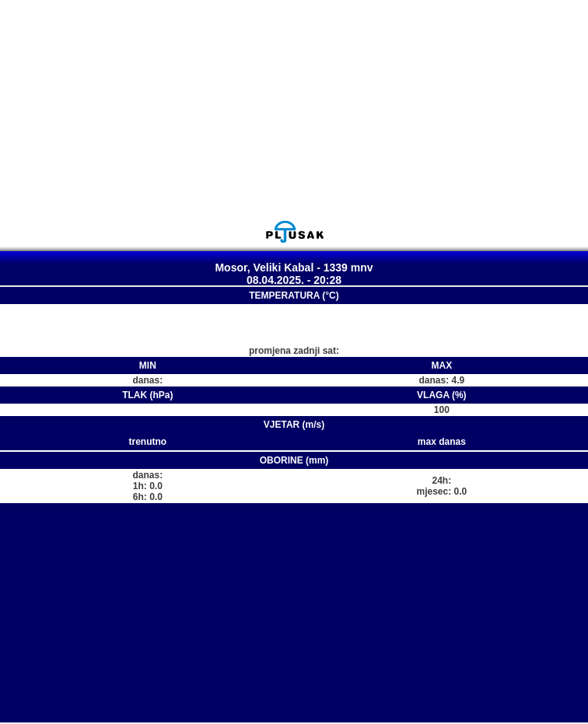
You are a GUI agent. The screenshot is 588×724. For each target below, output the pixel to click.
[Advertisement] (294, 110)
